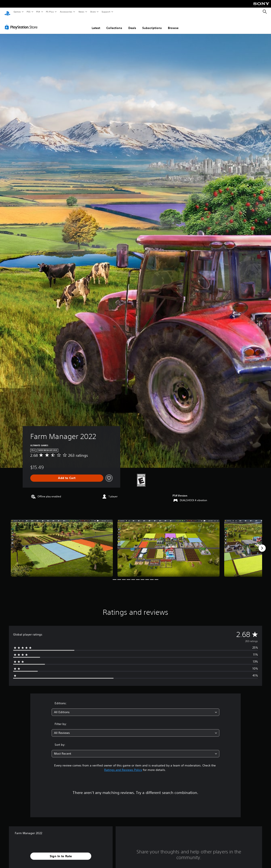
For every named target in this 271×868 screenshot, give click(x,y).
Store (93, 12)
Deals (132, 24)
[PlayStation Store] (22, 23)
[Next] (262, 544)
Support (106, 12)
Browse (173, 24)
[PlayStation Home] (7, 12)
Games (17, 12)
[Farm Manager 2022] (62, 544)
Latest (96, 24)
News (81, 12)
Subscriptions (152, 24)
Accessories (66, 12)
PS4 (38, 12)
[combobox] (136, 708)
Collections (114, 24)
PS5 (28, 12)
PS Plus (50, 12)
